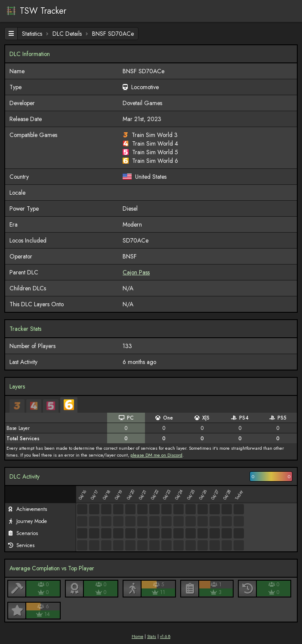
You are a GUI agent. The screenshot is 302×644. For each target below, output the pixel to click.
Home (137, 636)
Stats (152, 636)
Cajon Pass (136, 272)
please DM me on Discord (156, 455)
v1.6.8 (165, 636)
